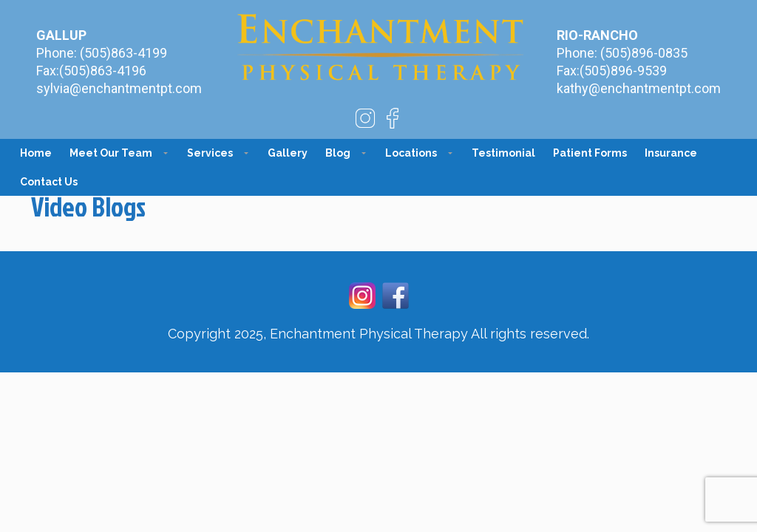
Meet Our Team (111, 153)
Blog (338, 153)
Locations (411, 153)
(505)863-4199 (123, 53)
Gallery (288, 153)
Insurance (671, 153)
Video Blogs (88, 206)
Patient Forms (590, 153)
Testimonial (503, 153)
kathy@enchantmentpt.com (639, 88)
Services (210, 153)
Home (36, 153)
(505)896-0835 (644, 53)
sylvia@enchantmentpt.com (119, 88)
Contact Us (49, 182)
